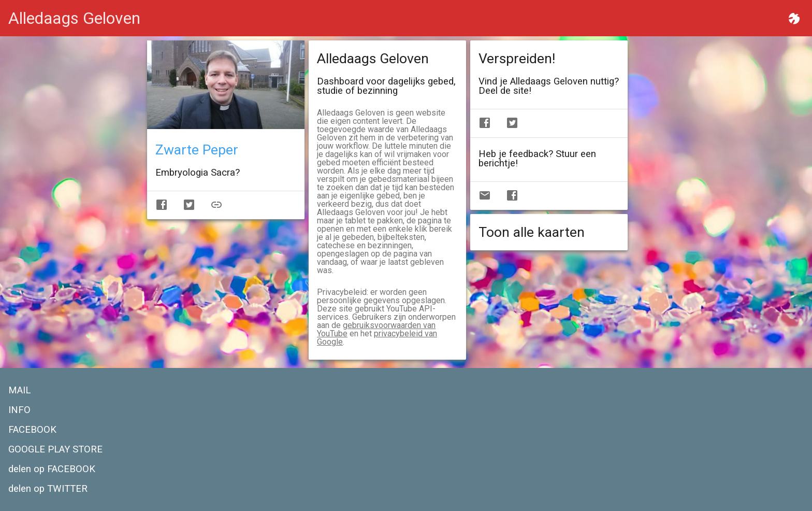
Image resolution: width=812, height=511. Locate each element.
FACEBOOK (32, 430)
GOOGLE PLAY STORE (55, 449)
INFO (19, 410)
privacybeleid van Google (377, 338)
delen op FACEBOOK (52, 469)
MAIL (19, 390)
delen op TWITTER (48, 489)
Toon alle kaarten (532, 232)
